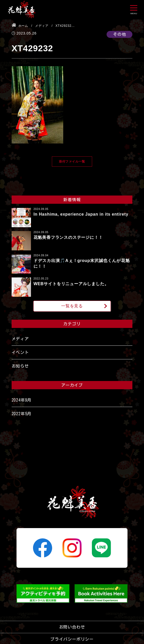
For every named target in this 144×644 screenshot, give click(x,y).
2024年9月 (22, 400)
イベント (20, 352)
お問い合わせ (72, 627)
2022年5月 (22, 414)
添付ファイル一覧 (72, 162)
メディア (20, 339)
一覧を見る (72, 306)
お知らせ (20, 366)
